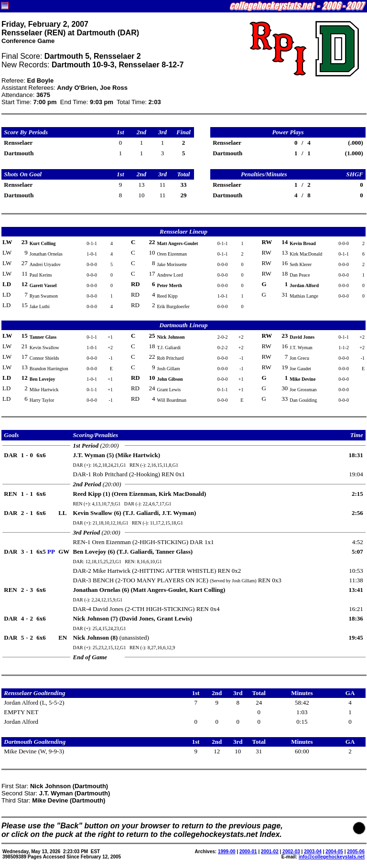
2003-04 (313, 852)
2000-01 (248, 852)
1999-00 (227, 852)
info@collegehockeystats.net (332, 857)
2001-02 (270, 852)
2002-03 (291, 852)
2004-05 (334, 852)
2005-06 (356, 852)
